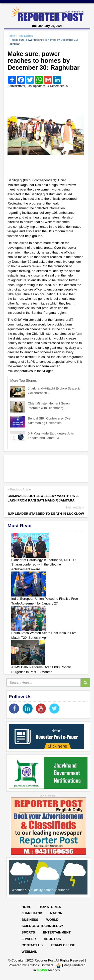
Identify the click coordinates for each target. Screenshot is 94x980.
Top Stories (26, 36)
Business (30, 920)
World (52, 920)
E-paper (29, 939)
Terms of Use (63, 945)
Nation (56, 913)
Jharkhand (32, 913)
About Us (52, 939)
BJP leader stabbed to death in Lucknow (46, 514)
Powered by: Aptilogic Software (31, 965)
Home (11, 36)
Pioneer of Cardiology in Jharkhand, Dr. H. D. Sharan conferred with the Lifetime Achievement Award (44, 564)
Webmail (29, 952)
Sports (28, 932)
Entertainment (57, 932)
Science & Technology (42, 926)
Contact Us (32, 945)
